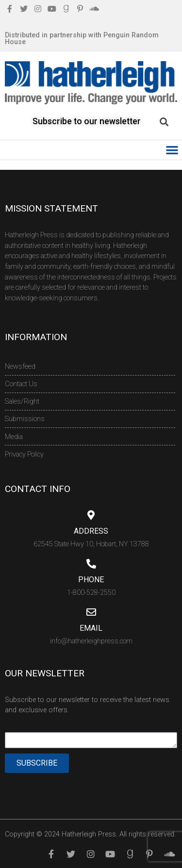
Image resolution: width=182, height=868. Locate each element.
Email (91, 628)
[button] (173, 150)
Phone (91, 580)
